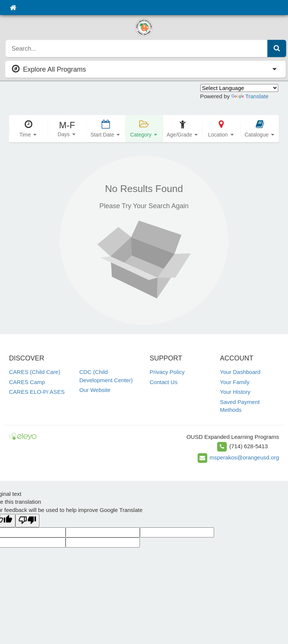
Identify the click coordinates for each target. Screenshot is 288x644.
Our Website (95, 390)
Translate (250, 96)
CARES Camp (27, 382)
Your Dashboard (240, 372)
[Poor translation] (27, 520)
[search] (137, 48)
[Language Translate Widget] (239, 88)
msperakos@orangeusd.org (244, 457)
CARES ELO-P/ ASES (37, 392)
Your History (235, 392)
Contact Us (163, 382)
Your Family (235, 382)
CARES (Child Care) (35, 372)
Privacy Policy (167, 372)
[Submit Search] (277, 48)
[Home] (13, 8)
